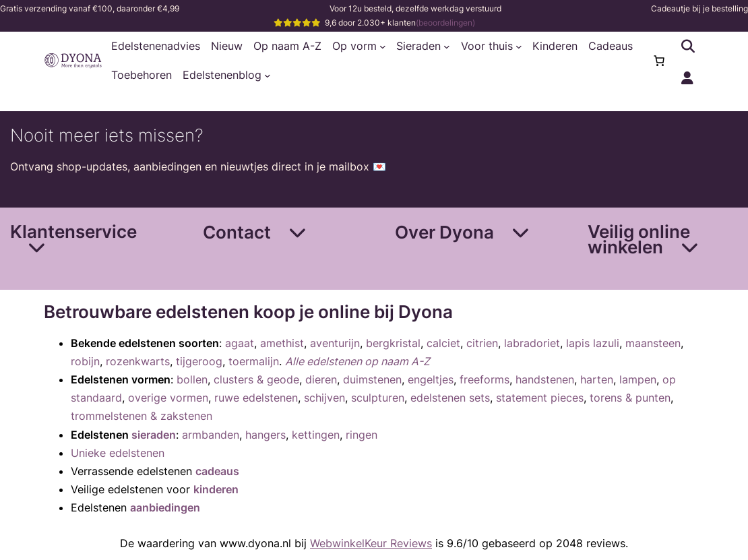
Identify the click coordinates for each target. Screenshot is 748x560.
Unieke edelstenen (118, 453)
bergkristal (393, 343)
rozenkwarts (138, 361)
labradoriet (532, 343)
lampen (638, 379)
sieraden (154, 435)
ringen (362, 435)
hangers (266, 435)
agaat (240, 343)
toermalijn (254, 361)
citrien (482, 343)
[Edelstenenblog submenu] (268, 75)
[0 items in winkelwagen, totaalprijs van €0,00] (659, 61)
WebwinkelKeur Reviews (371, 543)
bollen (192, 379)
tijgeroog (199, 361)
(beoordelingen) (445, 23)
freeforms (485, 379)
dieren (321, 379)
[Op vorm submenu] (383, 46)
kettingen (316, 435)
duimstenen (372, 379)
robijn (85, 361)
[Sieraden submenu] (447, 46)
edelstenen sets (450, 398)
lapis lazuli (593, 343)
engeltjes (431, 379)
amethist (282, 343)
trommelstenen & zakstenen (142, 416)
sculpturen (378, 398)
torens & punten (630, 398)
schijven (324, 398)
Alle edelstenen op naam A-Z (357, 361)
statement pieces (540, 398)
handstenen (545, 379)
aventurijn (335, 343)
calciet (443, 343)
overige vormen (168, 398)
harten (597, 379)
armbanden (211, 435)
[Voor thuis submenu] (519, 46)
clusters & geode (256, 379)
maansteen (653, 343)
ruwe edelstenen (256, 398)
